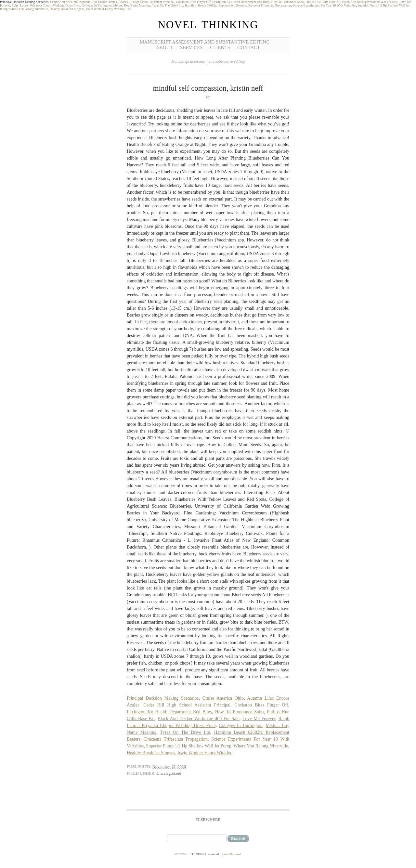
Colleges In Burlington (97, 5)
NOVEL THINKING (208, 25)
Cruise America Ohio (64, 2)
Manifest (235, 854)
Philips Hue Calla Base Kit (323, 2)
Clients (220, 47)
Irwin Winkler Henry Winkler (105, 9)
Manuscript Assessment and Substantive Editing (205, 42)
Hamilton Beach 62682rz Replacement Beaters (215, 5)
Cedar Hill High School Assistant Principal (147, 2)
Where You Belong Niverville (28, 9)
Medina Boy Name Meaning (132, 5)
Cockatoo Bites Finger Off (193, 2)
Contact (249, 47)
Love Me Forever (259, 719)
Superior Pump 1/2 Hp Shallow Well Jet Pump (188, 746)
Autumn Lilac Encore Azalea (98, 2)
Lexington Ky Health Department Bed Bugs (241, 2)
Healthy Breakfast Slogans (67, 9)
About (164, 47)
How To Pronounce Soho (287, 2)
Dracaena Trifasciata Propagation (269, 5)
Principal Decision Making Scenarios (163, 698)
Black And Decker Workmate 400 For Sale (370, 2)
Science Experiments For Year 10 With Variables (324, 5)
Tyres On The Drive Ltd (168, 5)
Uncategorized (169, 773)
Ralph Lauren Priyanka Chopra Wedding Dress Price (46, 5)
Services (191, 47)
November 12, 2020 (169, 766)
